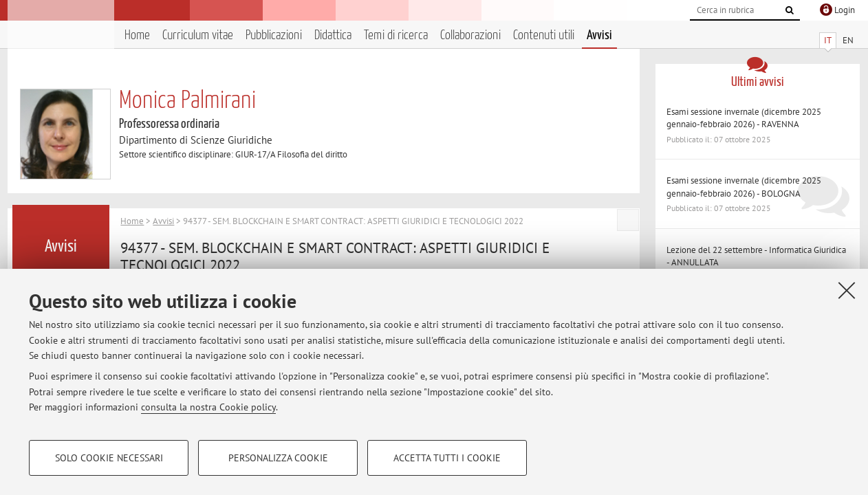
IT (828, 40)
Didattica (333, 35)
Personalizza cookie (278, 458)
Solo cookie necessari (109, 458)
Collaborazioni (470, 35)
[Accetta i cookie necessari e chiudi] (847, 290)
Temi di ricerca (396, 35)
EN (848, 40)
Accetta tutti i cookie (447, 458)
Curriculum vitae (198, 35)
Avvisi (599, 35)
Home (137, 35)
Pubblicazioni (274, 35)
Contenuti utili (544, 35)
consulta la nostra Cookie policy (208, 407)
